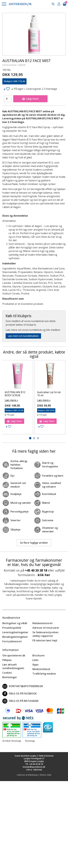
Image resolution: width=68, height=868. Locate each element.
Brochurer (39, 655)
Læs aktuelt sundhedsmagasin (13, 666)
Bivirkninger (10, 677)
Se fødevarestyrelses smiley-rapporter (45, 634)
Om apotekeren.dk (14, 655)
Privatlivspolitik (12, 628)
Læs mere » (11, 400)
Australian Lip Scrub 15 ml (49, 394)
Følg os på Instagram (20, 701)
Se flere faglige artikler (34, 543)
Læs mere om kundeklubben (23, 336)
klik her (44, 575)
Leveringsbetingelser (15, 632)
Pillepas (7, 660)
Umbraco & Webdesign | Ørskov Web (34, 775)
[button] (4, 4)
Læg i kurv (30, 99)
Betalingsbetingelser (15, 637)
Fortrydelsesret (12, 641)
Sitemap (30, 741)
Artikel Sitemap (12, 741)
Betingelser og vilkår (15, 623)
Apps (35, 665)
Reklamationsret (43, 623)
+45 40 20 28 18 (36, 570)
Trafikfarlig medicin (44, 674)
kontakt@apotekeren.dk (23, 686)
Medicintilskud (41, 669)
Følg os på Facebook (19, 694)
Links (35, 660)
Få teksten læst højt (45, 640)
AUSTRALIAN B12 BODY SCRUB (15, 394)
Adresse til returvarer (46, 628)
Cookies (7, 673)
